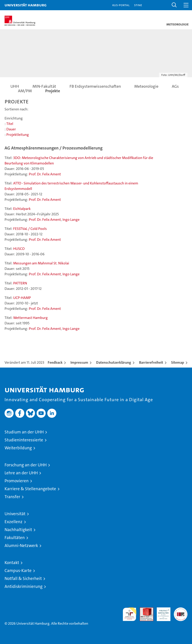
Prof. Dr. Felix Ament (45, 174)
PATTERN (20, 283)
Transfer (12, 497)
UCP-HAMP (22, 298)
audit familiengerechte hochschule (130, 614)
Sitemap (178, 362)
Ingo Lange (71, 220)
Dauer (11, 129)
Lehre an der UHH (21, 473)
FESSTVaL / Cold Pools (30, 229)
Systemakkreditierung (181, 610)
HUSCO (19, 249)
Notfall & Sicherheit (23, 578)
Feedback (55, 362)
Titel (10, 124)
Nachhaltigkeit (18, 530)
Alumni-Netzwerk (21, 546)
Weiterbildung (18, 448)
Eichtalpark (22, 209)
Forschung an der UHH (26, 465)
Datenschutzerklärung (114, 362)
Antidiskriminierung (24, 586)
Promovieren (17, 481)
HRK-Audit (161, 612)
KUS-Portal (121, 5)
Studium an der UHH (24, 432)
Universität (15, 514)
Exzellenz (14, 522)
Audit (144, 610)
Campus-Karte (18, 571)
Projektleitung (18, 135)
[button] (174, 5)
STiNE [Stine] (138, 5)
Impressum (79, 362)
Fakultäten (15, 538)
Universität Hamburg (26, 5)
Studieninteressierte (24, 440)
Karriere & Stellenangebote (30, 489)
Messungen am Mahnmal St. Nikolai (41, 263)
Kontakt (12, 563)
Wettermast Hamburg (30, 318)
